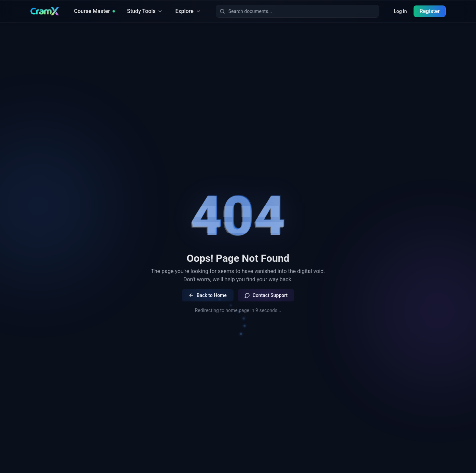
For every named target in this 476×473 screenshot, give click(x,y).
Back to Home (208, 295)
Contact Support (266, 295)
